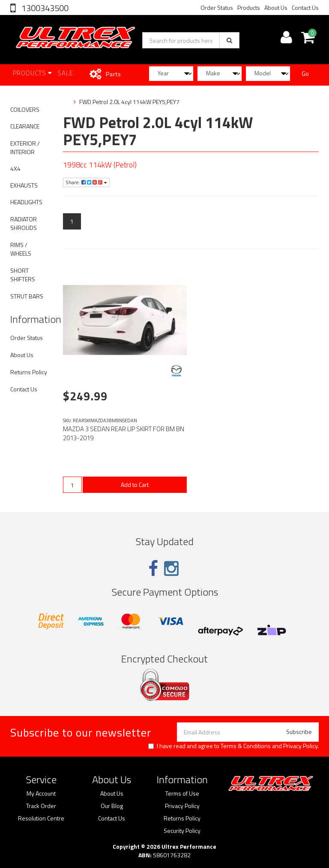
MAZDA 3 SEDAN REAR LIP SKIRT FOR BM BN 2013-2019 (124, 433)
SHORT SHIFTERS (23, 275)
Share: (86, 182)
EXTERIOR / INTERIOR (25, 148)
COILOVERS (25, 109)
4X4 (15, 169)
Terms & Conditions (246, 746)
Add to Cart (135, 485)
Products (249, 7)
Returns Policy (29, 372)
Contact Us (305, 7)
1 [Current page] (72, 221)
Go (305, 73)
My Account (41, 793)
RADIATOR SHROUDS (24, 223)
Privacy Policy (300, 746)
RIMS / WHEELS (21, 249)
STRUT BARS (27, 296)
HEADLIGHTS (26, 202)
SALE (65, 73)
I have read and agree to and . (233, 746)
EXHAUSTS (24, 185)
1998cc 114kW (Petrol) (100, 165)
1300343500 (44, 8)
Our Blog (112, 806)
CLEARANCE (25, 126)
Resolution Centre (41, 818)
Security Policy (182, 831)
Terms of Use (182, 793)
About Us (276, 7)
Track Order (41, 806)
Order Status (217, 7)
